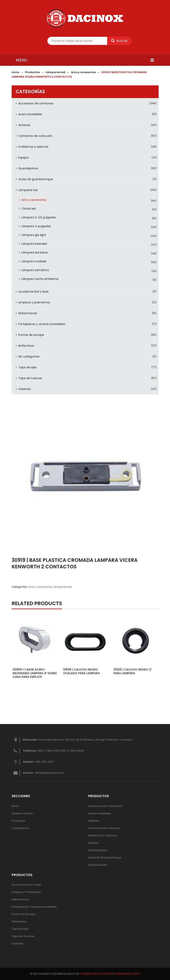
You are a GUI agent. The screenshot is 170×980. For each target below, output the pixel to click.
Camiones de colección (35, 136)
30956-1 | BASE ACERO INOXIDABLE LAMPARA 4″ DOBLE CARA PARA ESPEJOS (35, 673)
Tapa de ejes (28, 367)
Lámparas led (55, 72)
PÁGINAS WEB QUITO (127, 974)
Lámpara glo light (34, 235)
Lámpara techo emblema (40, 279)
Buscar (119, 41)
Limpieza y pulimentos (34, 302)
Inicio (16, 72)
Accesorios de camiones (36, 103)
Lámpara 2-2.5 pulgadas (39, 217)
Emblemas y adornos (33, 147)
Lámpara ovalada (34, 261)
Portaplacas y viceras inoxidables (42, 324)
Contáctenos (20, 828)
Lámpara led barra (34, 253)
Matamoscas (28, 313)
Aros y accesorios (83, 72)
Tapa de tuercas (30, 378)
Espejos (24, 158)
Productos (32, 72)
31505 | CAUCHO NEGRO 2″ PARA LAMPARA (133, 671)
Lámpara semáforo (35, 270)
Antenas (24, 125)
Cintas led (29, 209)
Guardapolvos (28, 168)
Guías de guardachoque (36, 179)
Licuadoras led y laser (34, 292)
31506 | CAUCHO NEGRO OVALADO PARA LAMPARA (81, 671)
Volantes (25, 389)
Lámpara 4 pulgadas (36, 226)
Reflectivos (26, 346)
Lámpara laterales (34, 244)
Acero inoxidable (30, 114)
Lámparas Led (98, 865)
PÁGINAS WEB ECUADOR (96, 974)
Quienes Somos (22, 813)
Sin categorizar (29, 356)
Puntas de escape (31, 335)
